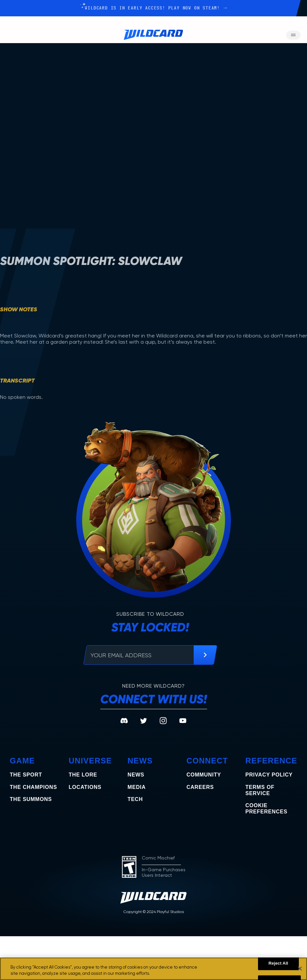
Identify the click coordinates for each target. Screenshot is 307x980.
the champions (33, 787)
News (136, 775)
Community (204, 775)
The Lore (83, 775)
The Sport (26, 775)
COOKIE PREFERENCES (266, 808)
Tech (135, 799)
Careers (200, 787)
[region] (153, 969)
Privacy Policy (269, 775)
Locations (85, 787)
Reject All (278, 963)
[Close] (300, 969)
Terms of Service (260, 790)
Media (137, 787)
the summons (31, 799)
